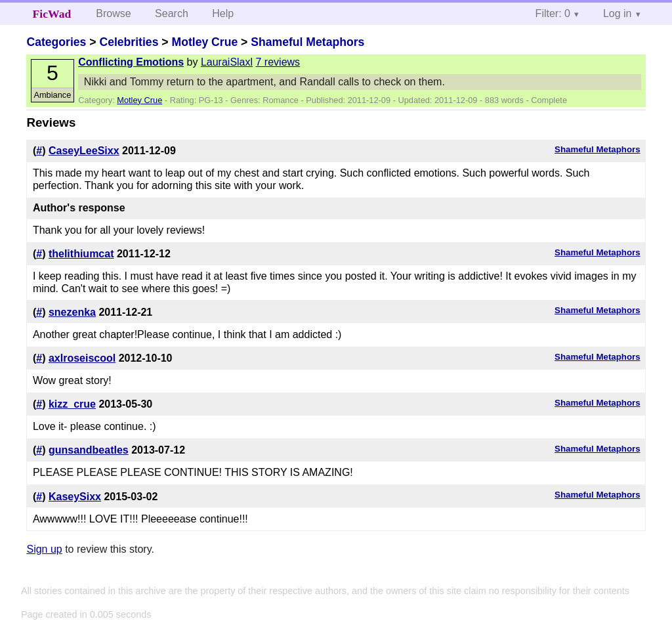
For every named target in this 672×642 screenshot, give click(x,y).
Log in (618, 13)
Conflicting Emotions (131, 62)
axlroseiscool (82, 358)
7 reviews (278, 62)
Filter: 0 (553, 13)
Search (172, 13)
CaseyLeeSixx (84, 151)
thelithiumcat (81, 254)
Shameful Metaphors (307, 42)
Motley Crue (204, 42)
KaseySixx (75, 497)
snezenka (72, 312)
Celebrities (129, 42)
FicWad (52, 14)
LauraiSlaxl (227, 62)
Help (223, 13)
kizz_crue (72, 404)
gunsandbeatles (89, 450)
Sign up (44, 549)
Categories (56, 42)
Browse (113, 13)
